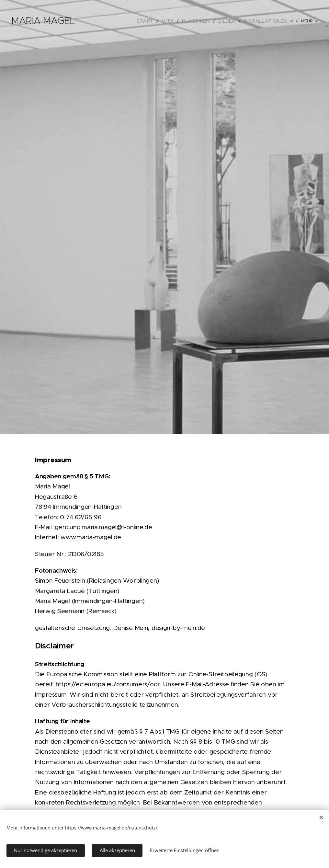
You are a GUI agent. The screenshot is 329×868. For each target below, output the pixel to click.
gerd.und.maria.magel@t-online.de (103, 527)
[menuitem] (114, 21)
